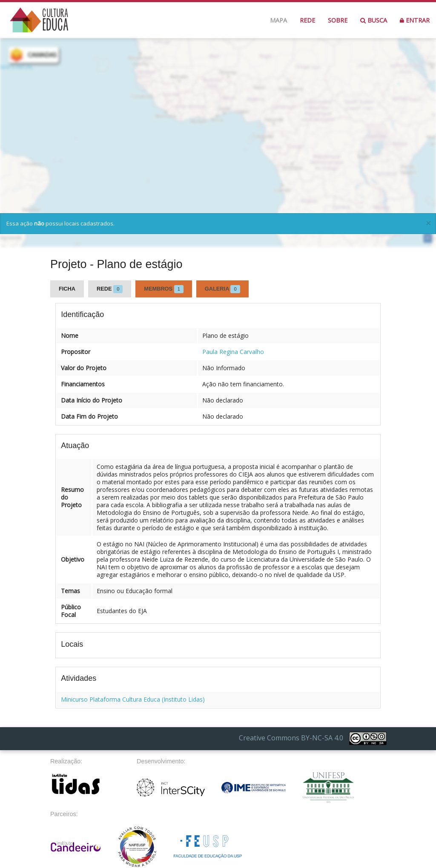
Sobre (338, 20)
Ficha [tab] (67, 289)
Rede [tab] (110, 289)
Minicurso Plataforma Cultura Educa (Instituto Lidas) (133, 699)
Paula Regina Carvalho (233, 352)
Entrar (415, 20)
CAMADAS (42, 55)
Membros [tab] (164, 289)
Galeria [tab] (222, 289)
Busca (374, 20)
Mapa (278, 20)
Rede (307, 20)
